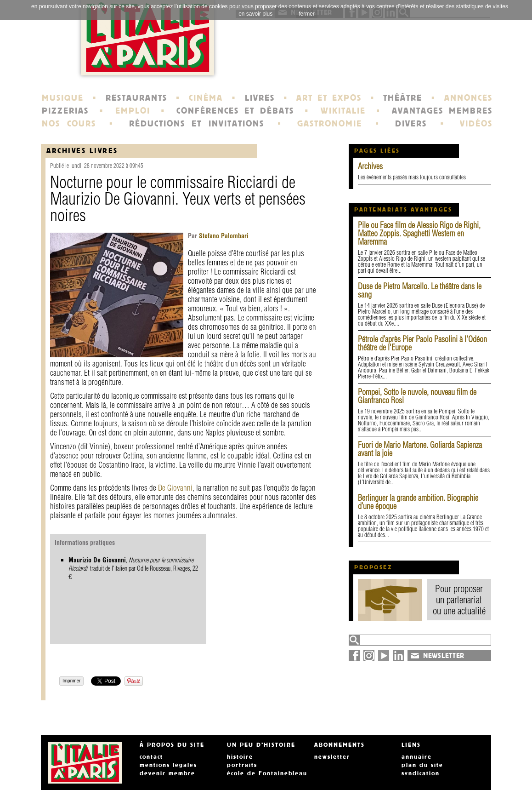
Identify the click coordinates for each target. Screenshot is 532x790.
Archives (370, 166)
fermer (307, 14)
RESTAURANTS (136, 98)
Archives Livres (82, 151)
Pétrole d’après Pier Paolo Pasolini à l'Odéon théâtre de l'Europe (422, 343)
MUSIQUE (63, 98)
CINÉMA (206, 98)
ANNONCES (468, 98)
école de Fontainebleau (267, 773)
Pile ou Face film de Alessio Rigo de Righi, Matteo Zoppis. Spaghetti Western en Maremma (419, 233)
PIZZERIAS (65, 111)
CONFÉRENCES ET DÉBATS (235, 111)
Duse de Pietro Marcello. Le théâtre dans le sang (420, 290)
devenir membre (167, 773)
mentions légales (168, 765)
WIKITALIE (343, 111)
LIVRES (260, 98)
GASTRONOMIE (330, 124)
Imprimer (71, 681)
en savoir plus (255, 14)
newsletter (332, 757)
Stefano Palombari (223, 236)
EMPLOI (133, 111)
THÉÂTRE (403, 98)
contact (151, 757)
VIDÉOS (476, 124)
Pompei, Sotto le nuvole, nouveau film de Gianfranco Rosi (417, 396)
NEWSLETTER (444, 656)
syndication (421, 773)
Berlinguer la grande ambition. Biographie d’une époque (418, 502)
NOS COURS (69, 124)
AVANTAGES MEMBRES (442, 111)
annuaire (417, 757)
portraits (242, 765)
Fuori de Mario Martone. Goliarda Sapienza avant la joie (420, 449)
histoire (240, 757)
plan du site (422, 765)
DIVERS (411, 124)
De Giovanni (175, 488)
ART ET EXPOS (329, 98)
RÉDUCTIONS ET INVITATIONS (197, 124)
